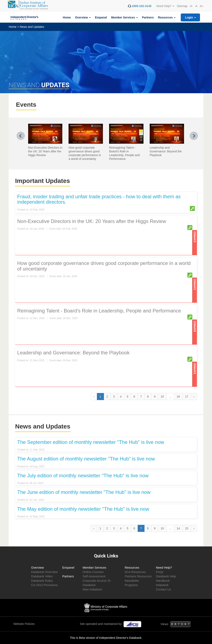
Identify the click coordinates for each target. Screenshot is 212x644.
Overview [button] (83, 17)
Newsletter (132, 581)
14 (178, 528)
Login (190, 17)
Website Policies (24, 624)
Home (67, 17)
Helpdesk (162, 585)
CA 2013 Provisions (44, 585)
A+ (202, 6)
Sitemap (182, 6)
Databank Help (166, 576)
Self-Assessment (94, 576)
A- (192, 6)
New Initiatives (92, 589)
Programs (131, 585)
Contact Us (163, 589)
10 (162, 397)
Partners (148, 17)
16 (178, 397)
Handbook (163, 581)
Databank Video (42, 576)
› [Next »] (194, 397)
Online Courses (93, 572)
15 (187, 528)
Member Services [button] (125, 17)
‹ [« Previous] (94, 528)
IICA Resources (135, 572)
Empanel (101, 17)
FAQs (160, 572)
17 (187, 397)
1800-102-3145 (142, 6)
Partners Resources (138, 576)
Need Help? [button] (165, 6)
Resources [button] (167, 17)
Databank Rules (42, 581)
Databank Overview (44, 572)
